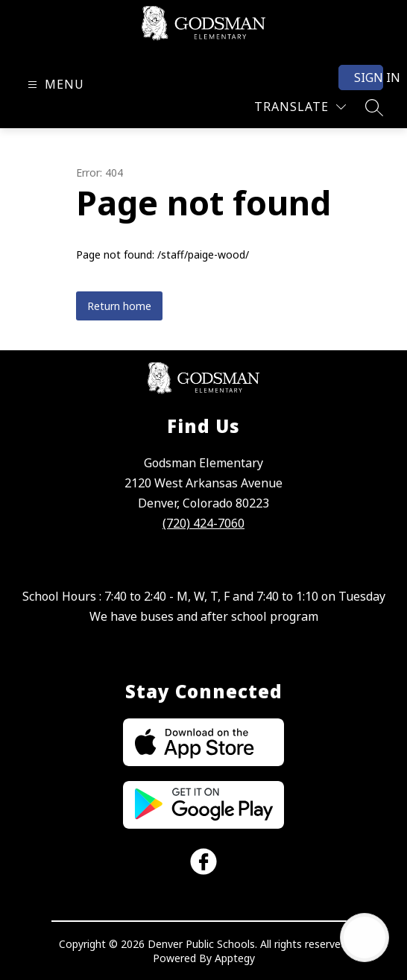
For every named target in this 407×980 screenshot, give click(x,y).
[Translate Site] (300, 107)
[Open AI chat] (365, 938)
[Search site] (374, 107)
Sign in (369, 78)
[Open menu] (54, 85)
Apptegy (235, 958)
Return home (119, 306)
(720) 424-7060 (203, 523)
